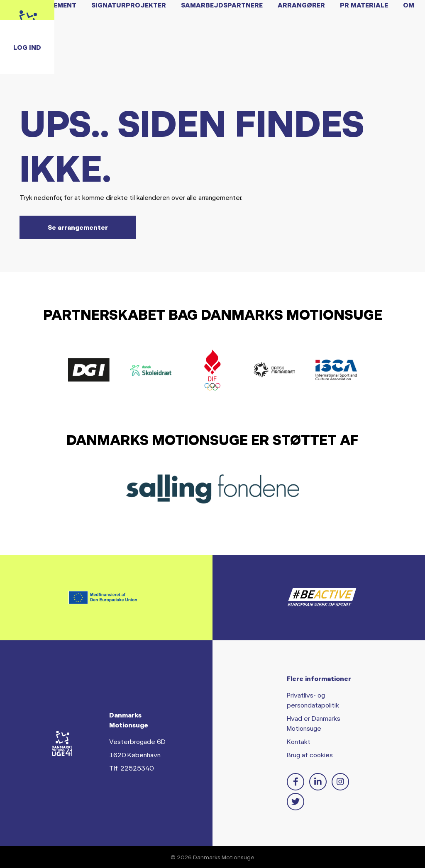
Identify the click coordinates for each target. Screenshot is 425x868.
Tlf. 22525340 (131, 768)
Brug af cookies (310, 755)
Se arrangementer (78, 227)
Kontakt (299, 741)
